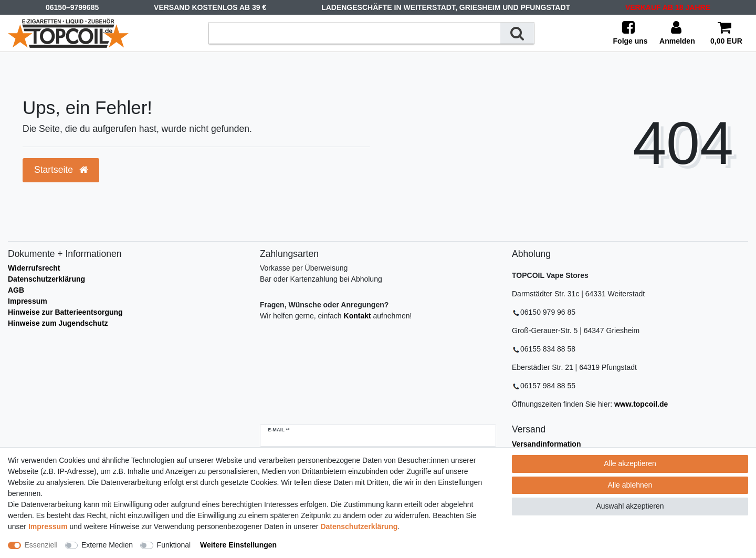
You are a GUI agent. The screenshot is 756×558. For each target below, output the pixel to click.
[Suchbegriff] (355, 33)
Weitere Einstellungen (238, 545)
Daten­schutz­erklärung (359, 526)
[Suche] (517, 33)
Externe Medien (107, 545)
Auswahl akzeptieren (630, 506)
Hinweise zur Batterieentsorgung (65, 312)
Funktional (174, 545)
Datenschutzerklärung (46, 279)
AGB (16, 290)
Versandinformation (546, 444)
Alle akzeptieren (630, 463)
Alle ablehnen (630, 485)
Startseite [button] (61, 170)
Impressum (28, 301)
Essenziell (41, 545)
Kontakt (358, 316)
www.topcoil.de (641, 404)
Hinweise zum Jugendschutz (58, 323)
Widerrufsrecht (34, 268)
